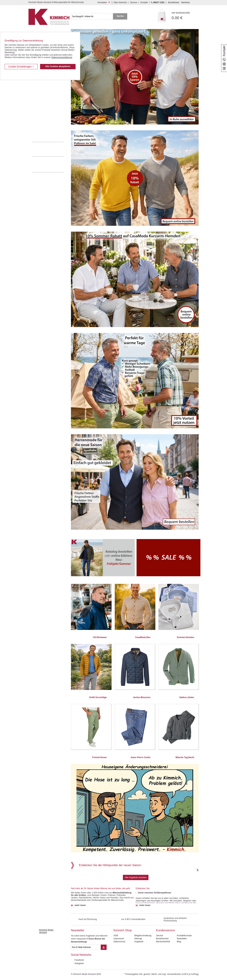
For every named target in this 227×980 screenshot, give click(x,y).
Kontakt (144, 2)
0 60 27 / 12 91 (51, 149)
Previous (72, 882)
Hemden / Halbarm (41, 99)
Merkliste (186, 2)
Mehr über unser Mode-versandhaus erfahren (51, 164)
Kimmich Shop (123, 955)
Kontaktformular (184, 960)
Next (197, 882)
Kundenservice (165, 955)
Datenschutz (119, 966)
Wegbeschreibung (143, 960)
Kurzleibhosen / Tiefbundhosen (47, 82)
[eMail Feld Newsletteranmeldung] (86, 972)
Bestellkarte (174, 2)
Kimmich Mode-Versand (46, 956)
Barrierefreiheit (163, 966)
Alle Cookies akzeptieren (58, 66)
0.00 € (185, 16)
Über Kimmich (120, 2)
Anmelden (102, 2)
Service (134, 2)
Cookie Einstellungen (21, 67)
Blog (179, 966)
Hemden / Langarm (41, 93)
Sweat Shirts (38, 120)
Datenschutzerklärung (62, 57)
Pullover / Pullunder (41, 126)
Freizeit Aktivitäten (41, 109)
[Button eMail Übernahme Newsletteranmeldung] (104, 972)
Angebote (139, 966)
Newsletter (78, 955)
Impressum (119, 963)
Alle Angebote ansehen (136, 902)
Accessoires (38, 131)
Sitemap (138, 963)
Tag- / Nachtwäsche (41, 115)
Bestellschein (162, 963)
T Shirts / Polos (39, 104)
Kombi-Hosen (38, 88)
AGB (116, 960)
